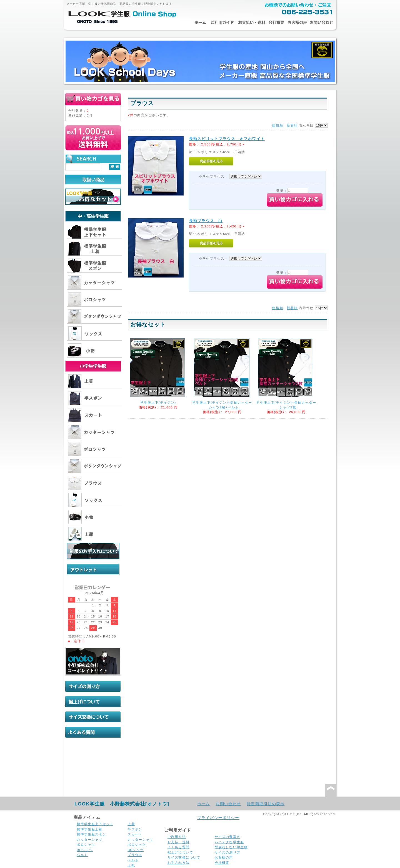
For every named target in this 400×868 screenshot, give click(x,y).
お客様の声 (297, 23)
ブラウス (135, 855)
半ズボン (135, 829)
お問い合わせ (322, 23)
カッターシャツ (89, 840)
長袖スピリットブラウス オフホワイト (227, 139)
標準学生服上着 (89, 829)
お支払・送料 (251, 23)
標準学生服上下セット (95, 824)
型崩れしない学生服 (231, 847)
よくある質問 (178, 847)
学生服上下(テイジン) (158, 402)
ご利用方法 (177, 837)
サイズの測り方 (227, 852)
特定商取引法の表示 (266, 804)
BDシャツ (85, 850)
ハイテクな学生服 (229, 842)
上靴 (131, 865)
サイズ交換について (184, 857)
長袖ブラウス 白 (206, 221)
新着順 (292, 125)
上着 (131, 824)
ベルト (82, 855)
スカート (135, 834)
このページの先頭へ (331, 790)
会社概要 (276, 23)
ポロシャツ (86, 845)
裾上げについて (180, 852)
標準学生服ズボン (91, 834)
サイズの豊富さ (227, 837)
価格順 (277, 125)
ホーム (200, 23)
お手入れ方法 (178, 863)
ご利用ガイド (222, 23)
